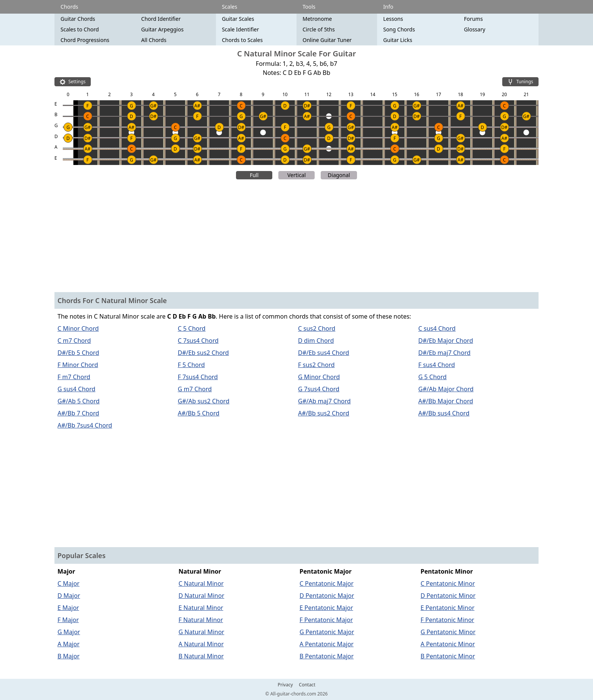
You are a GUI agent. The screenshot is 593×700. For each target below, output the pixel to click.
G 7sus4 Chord (319, 389)
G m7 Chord (195, 389)
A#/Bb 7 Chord (78, 413)
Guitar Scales (238, 19)
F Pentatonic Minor (447, 620)
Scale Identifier (241, 29)
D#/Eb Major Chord (446, 341)
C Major (68, 583)
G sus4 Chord (76, 389)
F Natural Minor (201, 620)
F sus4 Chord (437, 365)
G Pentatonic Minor (448, 632)
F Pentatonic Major (326, 620)
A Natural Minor (201, 644)
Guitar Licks (398, 40)
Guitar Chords (78, 19)
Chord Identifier (161, 19)
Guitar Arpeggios (162, 29)
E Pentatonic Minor (448, 608)
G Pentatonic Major (327, 632)
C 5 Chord (192, 328)
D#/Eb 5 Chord (78, 353)
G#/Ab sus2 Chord (204, 401)
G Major (69, 632)
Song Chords (399, 29)
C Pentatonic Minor (448, 583)
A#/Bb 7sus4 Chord (85, 425)
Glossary (475, 29)
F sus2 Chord (316, 365)
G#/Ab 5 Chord (78, 401)
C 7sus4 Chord (198, 341)
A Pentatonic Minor (448, 644)
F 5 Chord (191, 365)
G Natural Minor (201, 632)
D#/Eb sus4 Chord (324, 353)
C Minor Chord (78, 328)
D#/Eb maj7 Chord (444, 353)
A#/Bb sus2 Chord (324, 413)
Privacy (285, 685)
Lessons (393, 19)
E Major (68, 608)
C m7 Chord (74, 341)
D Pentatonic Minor (448, 596)
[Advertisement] (296, 237)
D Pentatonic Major (327, 596)
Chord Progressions (85, 40)
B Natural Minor (201, 656)
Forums (473, 19)
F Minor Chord (78, 365)
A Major (68, 644)
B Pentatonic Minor (448, 656)
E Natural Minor (201, 608)
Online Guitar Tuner (327, 40)
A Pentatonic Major (327, 644)
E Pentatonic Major (326, 608)
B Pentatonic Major (327, 656)
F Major (68, 620)
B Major (68, 656)
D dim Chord (316, 341)
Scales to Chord (80, 29)
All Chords (154, 40)
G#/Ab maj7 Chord (324, 401)
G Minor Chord (319, 377)
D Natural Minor (201, 596)
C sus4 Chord (437, 328)
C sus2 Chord (317, 328)
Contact (307, 685)
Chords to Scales (242, 40)
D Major (69, 596)
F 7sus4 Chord (198, 377)
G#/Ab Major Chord (446, 389)
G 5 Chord (432, 377)
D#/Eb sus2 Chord (203, 353)
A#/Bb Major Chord (446, 401)
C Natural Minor (201, 583)
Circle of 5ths (319, 29)
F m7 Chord (74, 377)
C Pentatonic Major (327, 583)
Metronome (317, 19)
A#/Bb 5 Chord (199, 413)
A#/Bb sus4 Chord (444, 413)
